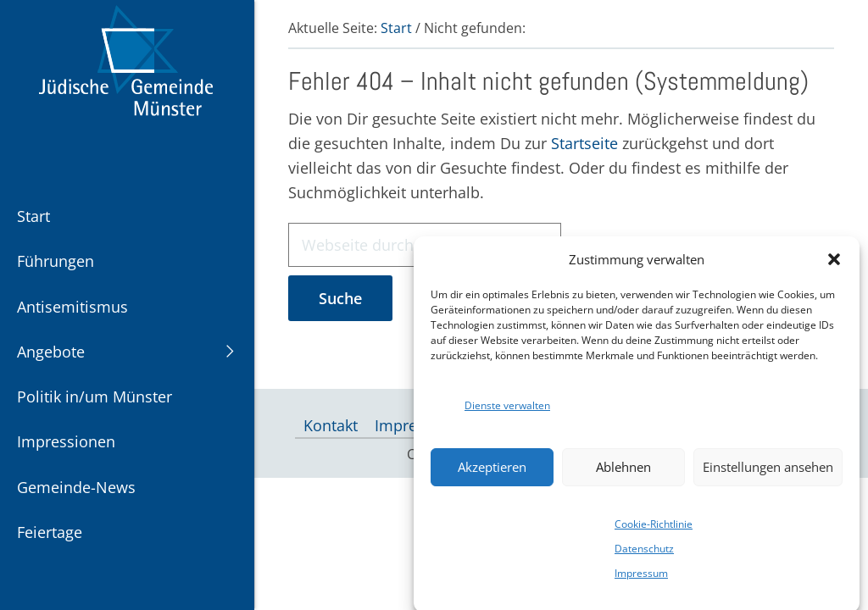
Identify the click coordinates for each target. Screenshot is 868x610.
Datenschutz (644, 555)
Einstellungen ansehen (768, 474)
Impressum (641, 580)
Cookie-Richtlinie (654, 531)
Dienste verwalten (507, 411)
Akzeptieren (492, 474)
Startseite (584, 143)
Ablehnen (623, 474)
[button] (834, 266)
